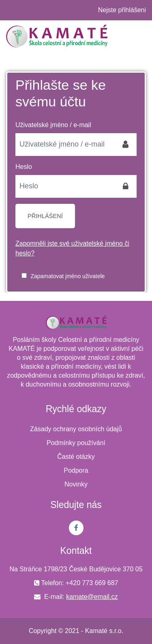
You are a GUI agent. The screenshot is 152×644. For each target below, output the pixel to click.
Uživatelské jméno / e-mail (53, 125)
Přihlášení (45, 216)
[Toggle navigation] (141, 36)
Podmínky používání (76, 443)
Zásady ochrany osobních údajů (76, 429)
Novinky (76, 484)
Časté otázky (76, 457)
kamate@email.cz (92, 597)
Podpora (76, 470)
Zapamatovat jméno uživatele (67, 276)
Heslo (24, 167)
